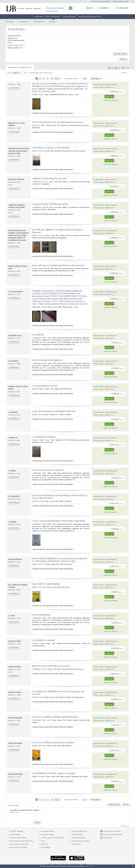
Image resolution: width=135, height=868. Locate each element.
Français (56, 864)
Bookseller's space (121, 1)
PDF (111, 68)
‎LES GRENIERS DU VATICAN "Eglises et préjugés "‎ (54, 773)
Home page (39, 17)
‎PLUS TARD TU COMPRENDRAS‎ (46, 584)
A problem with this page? (79, 841)
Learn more (89, 866)
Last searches (13, 805)
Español (84, 864)
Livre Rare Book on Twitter (110, 831)
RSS (118, 68)
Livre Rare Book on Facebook (111, 834)
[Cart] (89, 8)
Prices (43, 841)
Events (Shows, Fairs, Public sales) (20, 841)
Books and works (53, 17)
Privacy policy (75, 844)
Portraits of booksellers (18, 838)
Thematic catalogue (15, 831)
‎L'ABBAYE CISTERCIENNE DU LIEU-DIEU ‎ (50, 179)
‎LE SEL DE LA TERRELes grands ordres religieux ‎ (53, 743)
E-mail (126, 68)
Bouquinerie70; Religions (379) (20, 67)
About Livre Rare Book (80, 831)
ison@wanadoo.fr (19, 45)
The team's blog (76, 834)
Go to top (125, 826)
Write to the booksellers (101, 1)
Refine (125, 73)
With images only (35, 73)
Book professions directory (90, 17)
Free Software (46, 847)
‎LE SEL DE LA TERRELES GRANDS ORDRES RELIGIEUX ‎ (56, 717)
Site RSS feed (106, 838)
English (49, 864)
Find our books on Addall (17, 847)
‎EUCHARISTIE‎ (38, 335)
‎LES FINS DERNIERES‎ (41, 615)
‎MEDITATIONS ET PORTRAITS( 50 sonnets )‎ (51, 666)
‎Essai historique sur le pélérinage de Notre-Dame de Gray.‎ (58, 265)
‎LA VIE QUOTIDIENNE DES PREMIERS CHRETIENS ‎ (54, 411)
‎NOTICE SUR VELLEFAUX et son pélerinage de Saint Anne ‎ (58, 122)
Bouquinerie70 (24, 21)
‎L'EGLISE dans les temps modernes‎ (48, 470)
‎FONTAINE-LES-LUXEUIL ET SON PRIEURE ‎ (51, 148)
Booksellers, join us (46, 831)
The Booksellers (69, 17)
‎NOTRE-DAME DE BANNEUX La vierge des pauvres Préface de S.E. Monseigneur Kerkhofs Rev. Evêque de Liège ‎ (60, 560)
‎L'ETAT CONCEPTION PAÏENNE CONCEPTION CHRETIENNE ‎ (59, 521)
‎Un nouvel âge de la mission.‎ (45, 386)
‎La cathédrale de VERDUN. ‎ (44, 437)
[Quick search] (58, 8)
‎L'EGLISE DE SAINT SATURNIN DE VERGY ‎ (50, 204)
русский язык (75, 864)
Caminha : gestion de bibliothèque (53, 838)
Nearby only (47, 73)
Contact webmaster (77, 838)
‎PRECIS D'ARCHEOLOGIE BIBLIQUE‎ (48, 360)
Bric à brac (44, 844)
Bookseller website (46, 834)
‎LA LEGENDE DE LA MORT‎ (44, 640)
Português (65, 864)
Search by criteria (52, 11)
